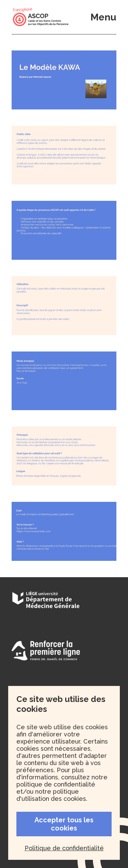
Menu (103, 17)
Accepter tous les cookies (64, 824)
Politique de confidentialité (64, 848)
